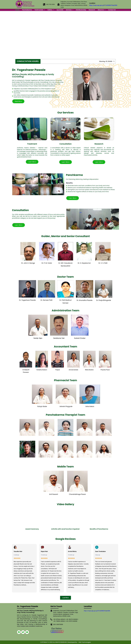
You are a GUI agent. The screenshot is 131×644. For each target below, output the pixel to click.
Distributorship (81, 10)
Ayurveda (60, 10)
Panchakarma (27, 10)
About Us (102, 10)
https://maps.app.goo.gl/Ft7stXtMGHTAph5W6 (103, 5)
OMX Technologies (85, 642)
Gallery (51, 10)
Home (17, 10)
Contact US (112, 10)
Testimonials (40, 10)
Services (70, 10)
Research (92, 10)
